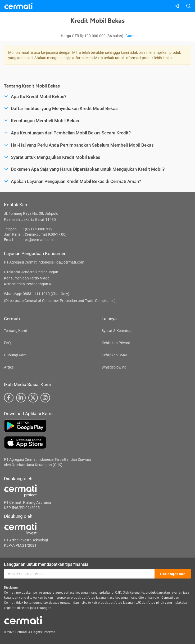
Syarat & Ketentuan (118, 331)
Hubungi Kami (16, 355)
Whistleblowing (114, 367)
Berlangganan (173, 574)
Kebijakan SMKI (114, 355)
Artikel (9, 367)
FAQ (7, 343)
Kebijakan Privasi (116, 343)
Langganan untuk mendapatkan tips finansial (47, 564)
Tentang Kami (15, 331)
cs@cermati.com (39, 240)
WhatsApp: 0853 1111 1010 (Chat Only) (37, 294)
